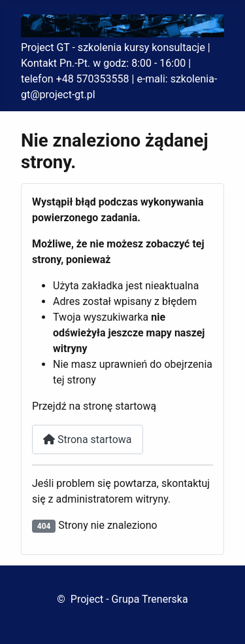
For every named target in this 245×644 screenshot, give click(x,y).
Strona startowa (88, 439)
